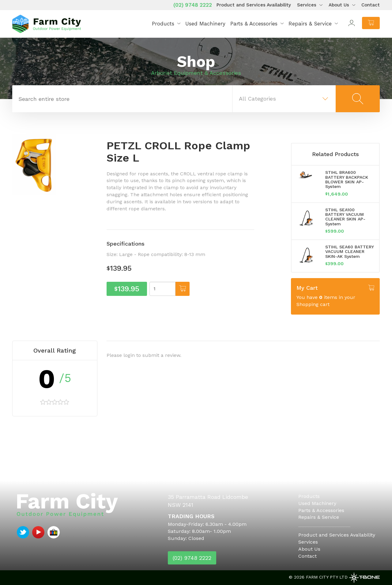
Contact (371, 5)
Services (307, 5)
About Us (339, 5)
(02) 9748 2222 (193, 5)
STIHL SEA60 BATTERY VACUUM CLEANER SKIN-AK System (349, 252)
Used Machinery (205, 24)
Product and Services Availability (254, 5)
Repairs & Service (310, 24)
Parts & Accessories (254, 24)
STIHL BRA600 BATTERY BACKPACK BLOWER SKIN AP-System (347, 179)
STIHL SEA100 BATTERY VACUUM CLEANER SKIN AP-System (345, 217)
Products (163, 24)
